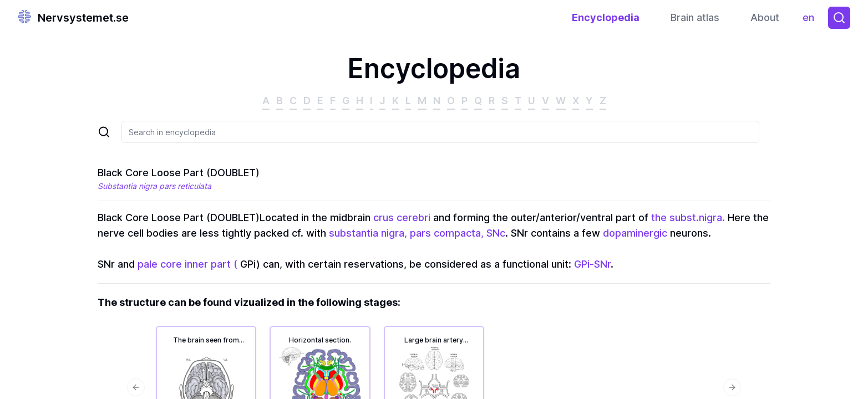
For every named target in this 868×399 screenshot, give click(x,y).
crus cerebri (402, 218)
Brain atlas (695, 17)
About (765, 17)
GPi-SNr (592, 264)
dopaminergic (635, 233)
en (811, 20)
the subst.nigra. (688, 218)
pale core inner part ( (187, 264)
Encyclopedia (606, 17)
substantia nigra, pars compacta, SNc (417, 233)
